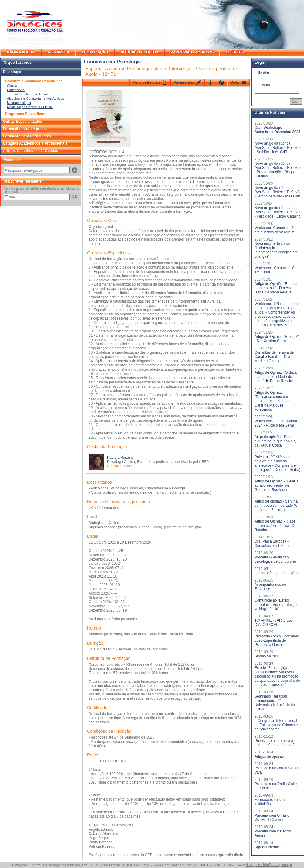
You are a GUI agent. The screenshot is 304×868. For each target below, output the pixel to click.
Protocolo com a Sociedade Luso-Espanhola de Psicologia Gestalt (277, 640)
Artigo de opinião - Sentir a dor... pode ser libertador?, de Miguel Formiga (276, 506)
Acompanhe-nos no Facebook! (270, 587)
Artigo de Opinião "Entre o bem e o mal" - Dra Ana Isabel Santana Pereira (276, 288)
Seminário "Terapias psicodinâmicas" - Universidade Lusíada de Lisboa (275, 703)
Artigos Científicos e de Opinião (31, 151)
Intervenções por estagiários (277, 573)
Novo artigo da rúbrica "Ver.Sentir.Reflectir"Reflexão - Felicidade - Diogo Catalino (278, 212)
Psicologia (12, 72)
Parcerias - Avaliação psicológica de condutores (276, 559)
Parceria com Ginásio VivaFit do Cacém (272, 818)
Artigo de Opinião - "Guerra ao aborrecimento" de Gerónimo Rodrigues (277, 485)
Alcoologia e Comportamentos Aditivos (35, 98)
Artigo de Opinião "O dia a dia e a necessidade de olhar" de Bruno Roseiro (276, 377)
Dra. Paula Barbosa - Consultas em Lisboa (272, 544)
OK (74, 197)
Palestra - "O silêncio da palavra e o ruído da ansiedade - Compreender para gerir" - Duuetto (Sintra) (277, 463)
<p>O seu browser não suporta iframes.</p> (41, 170)
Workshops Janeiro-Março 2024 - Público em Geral (276, 423)
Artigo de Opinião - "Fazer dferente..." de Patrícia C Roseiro (275, 526)
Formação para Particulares (27, 136)
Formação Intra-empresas (25, 129)
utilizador (262, 73)
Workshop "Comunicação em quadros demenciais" (275, 230)
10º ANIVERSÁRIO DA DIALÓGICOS (273, 623)
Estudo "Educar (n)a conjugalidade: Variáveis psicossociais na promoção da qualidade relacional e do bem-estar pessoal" (277, 676)
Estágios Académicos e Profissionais (35, 143)
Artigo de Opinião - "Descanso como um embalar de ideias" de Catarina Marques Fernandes (272, 401)
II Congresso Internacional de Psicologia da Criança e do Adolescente (276, 725)
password (262, 85)
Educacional (16, 90)
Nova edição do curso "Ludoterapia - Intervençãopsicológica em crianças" (276, 250)
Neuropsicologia (19, 103)
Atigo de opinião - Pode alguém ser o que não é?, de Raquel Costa (275, 441)
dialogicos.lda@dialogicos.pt (269, 865)
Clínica (12, 86)
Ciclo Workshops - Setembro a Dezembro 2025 (277, 130)
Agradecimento (267, 847)
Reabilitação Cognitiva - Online (30, 107)
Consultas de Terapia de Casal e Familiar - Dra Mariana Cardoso (274, 357)
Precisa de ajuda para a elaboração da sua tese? (274, 743)
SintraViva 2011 (267, 656)
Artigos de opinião (269, 756)
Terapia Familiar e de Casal (27, 94)
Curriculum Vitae (119, 466)
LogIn (296, 101)
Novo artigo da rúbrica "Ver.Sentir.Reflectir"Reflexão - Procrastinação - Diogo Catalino (278, 170)
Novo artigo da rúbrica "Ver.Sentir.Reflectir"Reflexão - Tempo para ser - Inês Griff (278, 192)
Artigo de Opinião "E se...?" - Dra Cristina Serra (277, 339)
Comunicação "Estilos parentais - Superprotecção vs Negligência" (277, 605)
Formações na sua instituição (270, 802)
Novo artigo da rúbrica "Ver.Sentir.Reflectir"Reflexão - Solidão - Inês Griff (278, 148)
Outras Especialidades (23, 122)
